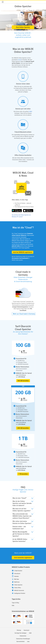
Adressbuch (17, 573)
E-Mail (30, 111)
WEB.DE (6, 2)
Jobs (28, 641)
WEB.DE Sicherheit (19, 590)
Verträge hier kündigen (20, 633)
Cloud (19, 60)
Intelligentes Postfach (20, 593)
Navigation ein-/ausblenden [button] (3, 2)
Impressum (26, 630)
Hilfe (13, 605)
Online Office (18, 588)
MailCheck (17, 582)
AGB (30, 633)
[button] (23, 27)
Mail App (17, 579)
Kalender (16, 576)
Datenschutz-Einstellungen (23, 639)
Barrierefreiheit (21, 641)
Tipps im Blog (15, 603)
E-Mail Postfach (18, 571)
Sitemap (19, 630)
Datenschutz (23, 636)
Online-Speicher (18, 585)
